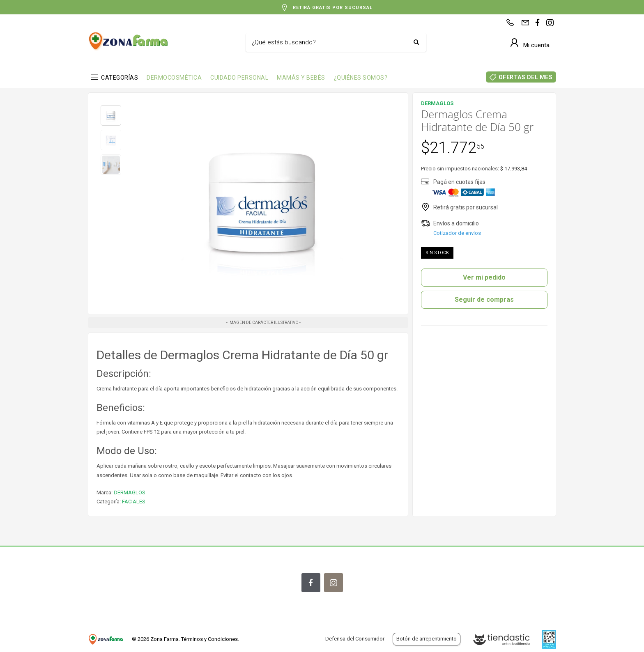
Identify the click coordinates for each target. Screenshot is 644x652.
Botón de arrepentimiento (427, 639)
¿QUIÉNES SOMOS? (361, 78)
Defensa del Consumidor (355, 639)
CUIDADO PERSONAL (239, 78)
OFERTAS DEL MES (526, 77)
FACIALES (134, 502)
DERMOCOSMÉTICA (174, 78)
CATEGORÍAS (120, 78)
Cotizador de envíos (457, 233)
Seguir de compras (484, 300)
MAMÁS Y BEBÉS (301, 78)
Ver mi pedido (484, 277)
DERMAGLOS (130, 492)
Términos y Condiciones (209, 639)
